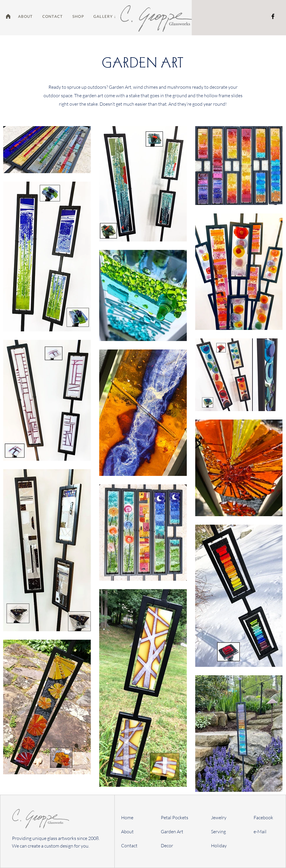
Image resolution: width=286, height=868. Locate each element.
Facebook (263, 817)
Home (127, 817)
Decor (167, 846)
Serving (218, 832)
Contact (129, 846)
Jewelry (219, 817)
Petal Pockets (175, 817)
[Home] (8, 16)
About (127, 832)
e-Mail (260, 832)
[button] (78, 16)
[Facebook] (273, 16)
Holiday (219, 846)
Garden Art (172, 832)
